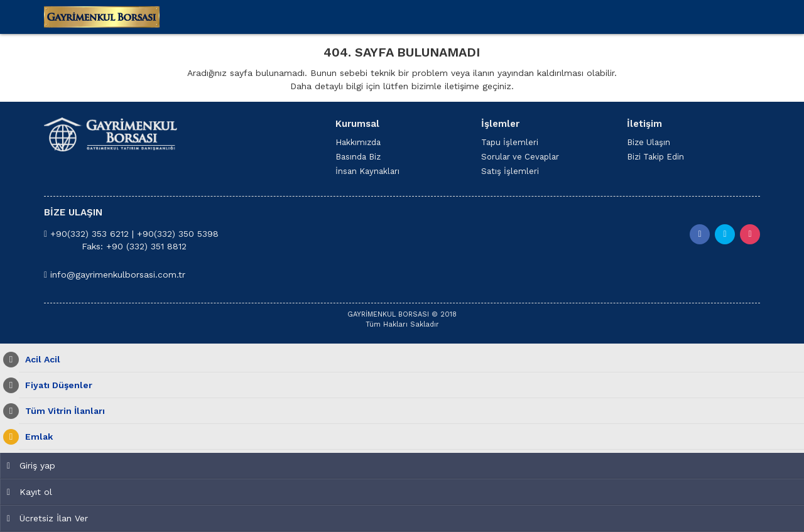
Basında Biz (358, 157)
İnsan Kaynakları (367, 171)
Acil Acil (40, 360)
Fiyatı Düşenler (56, 385)
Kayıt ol (30, 492)
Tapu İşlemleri (510, 142)
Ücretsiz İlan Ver (47, 518)
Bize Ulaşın (649, 142)
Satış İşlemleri (510, 171)
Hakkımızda (358, 142)
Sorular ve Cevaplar (520, 157)
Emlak (36, 437)
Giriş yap (31, 465)
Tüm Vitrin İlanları (62, 411)
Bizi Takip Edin (655, 157)
